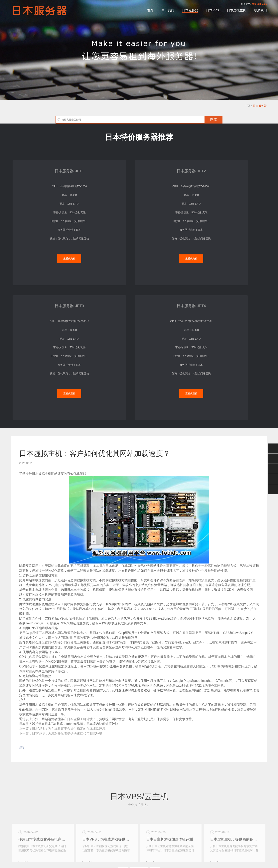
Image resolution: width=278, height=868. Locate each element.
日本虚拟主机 (236, 10)
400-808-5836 (260, 4)
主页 (247, 106)
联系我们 (260, 10)
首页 (150, 10)
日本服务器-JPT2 (106, 167)
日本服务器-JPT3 (172, 167)
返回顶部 (273, 489)
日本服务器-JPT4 (238, 167)
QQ (273, 459)
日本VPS (212, 10)
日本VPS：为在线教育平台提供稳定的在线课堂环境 (69, 575)
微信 (273, 449)
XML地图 (138, 848)
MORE (139, 722)
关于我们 (168, 10)
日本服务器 (190, 10)
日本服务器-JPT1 (40, 167)
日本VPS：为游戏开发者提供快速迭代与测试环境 (67, 580)
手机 (273, 479)
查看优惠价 (40, 248)
